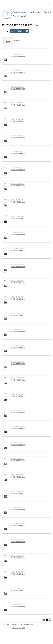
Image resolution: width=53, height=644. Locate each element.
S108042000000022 (17, 394)
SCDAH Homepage (11, 624)
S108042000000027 (17, 475)
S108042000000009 (17, 184)
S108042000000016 (17, 297)
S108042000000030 (17, 524)
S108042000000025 (17, 443)
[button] (27, 31)
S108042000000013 (17, 249)
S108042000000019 (17, 346)
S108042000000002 (17, 71)
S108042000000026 (17, 459)
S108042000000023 (17, 410)
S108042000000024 (17, 426)
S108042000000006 (17, 135)
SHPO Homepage (27, 624)
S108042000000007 (17, 151)
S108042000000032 (17, 556)
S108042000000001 (17, 54)
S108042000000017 (17, 313)
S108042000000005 (17, 119)
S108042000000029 (17, 507)
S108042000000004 (17, 103)
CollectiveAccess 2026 (18, 628)
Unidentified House (18, 56)
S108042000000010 (17, 200)
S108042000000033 (17, 572)
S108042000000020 (17, 362)
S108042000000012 (17, 232)
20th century (20, 31)
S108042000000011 (17, 216)
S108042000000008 (17, 168)
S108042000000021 (17, 378)
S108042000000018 (17, 329)
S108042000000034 (17, 588)
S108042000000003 (17, 87)
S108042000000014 (17, 265)
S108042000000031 (17, 540)
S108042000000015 (17, 281)
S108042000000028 (17, 491)
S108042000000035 (17, 604)
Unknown (17, 40)
